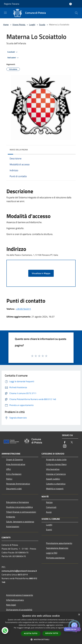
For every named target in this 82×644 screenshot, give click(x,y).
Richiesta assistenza (55, 558)
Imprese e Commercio (56, 474)
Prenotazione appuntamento (59, 543)
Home (6, 25)
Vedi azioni (13, 58)
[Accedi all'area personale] (71, 4)
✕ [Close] (78, 629)
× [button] (79, 615)
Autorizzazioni (13, 526)
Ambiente (11, 517)
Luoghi (32, 25)
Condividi (13, 52)
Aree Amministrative (16, 464)
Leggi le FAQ (52, 553)
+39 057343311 (23, 309)
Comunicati (51, 507)
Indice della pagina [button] (19, 150)
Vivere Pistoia (19, 25)
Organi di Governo (14, 459)
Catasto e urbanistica (56, 484)
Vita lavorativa (53, 469)
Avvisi (49, 512)
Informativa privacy (15, 600)
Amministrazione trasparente (20, 595)
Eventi (49, 530)
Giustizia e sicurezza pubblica (19, 507)
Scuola (42, 25)
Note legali (11, 605)
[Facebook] (65, 443)
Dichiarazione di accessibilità (19, 610)
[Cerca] (76, 13)
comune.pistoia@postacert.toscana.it (19, 571)
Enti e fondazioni (14, 474)
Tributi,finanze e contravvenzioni (21, 512)
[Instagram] (65, 446)
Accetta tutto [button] (31, 633)
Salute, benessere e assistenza (20, 522)
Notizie (49, 502)
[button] (41, 639)
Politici (9, 479)
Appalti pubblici (53, 479)
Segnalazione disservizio (57, 548)
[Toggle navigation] (5, 13)
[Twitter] (72, 443)
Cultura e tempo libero (56, 464)
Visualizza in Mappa (41, 273)
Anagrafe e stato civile (56, 459)
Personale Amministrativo (18, 484)
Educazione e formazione (17, 502)
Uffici (9, 469)
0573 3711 (23, 575)
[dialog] (41, 628)
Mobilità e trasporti (55, 489)
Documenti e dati (14, 489)
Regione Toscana (12, 4)
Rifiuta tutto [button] (52, 633)
